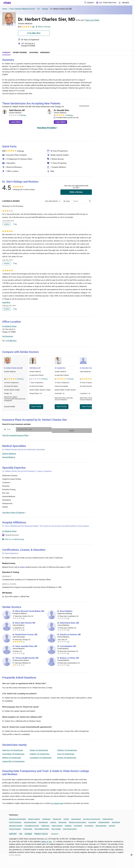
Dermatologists (76, 818)
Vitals (90, 342)
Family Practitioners (15, 821)
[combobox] (22, 429)
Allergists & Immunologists (18, 818)
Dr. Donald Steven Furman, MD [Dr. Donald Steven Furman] (25, 633)
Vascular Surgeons (15, 828)
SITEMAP (28, 833)
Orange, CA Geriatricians (39, 749)
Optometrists (116, 821)
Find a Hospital (56, 828)
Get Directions (8, 336)
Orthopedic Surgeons (16, 825)
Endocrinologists (108, 818)
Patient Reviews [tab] (20, 53)
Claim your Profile (92, 20)
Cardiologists (46, 818)
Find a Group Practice (70, 828)
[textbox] (22, 429)
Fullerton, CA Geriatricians (67, 749)
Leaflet (78, 342)
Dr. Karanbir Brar (61, 110)
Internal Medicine (9, 456)
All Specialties (28, 828)
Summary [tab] (6, 53)
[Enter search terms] (53, 201)
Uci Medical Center (9, 530)
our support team (57, 802)
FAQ (21, 833)
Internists (53, 821)
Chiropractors (57, 818)
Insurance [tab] (45, 53)
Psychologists (89, 825)
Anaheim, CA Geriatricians (40, 753)
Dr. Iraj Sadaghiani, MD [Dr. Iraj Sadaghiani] (67, 645)
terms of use (47, 840)
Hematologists (43, 821)
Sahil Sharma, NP (17, 110)
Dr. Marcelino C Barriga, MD (89, 368)
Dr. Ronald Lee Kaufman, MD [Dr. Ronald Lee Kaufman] (69, 633)
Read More (6, 302)
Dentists (66, 818)
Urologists (112, 825)
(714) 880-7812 (11, 341)
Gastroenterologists (30, 821)
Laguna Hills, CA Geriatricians (13, 760)
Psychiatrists (78, 825)
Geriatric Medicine (9, 453)
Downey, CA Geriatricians (67, 757)
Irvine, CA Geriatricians (66, 753)
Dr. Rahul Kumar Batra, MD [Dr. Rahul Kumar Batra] (68, 622)
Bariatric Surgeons (34, 818)
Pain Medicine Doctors (32, 825)
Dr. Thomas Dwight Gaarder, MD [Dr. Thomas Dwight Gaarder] (25, 657)
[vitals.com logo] (7, 3)
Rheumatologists (101, 825)
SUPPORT (13, 833)
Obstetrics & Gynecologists (78, 821)
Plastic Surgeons (57, 825)
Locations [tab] (34, 53)
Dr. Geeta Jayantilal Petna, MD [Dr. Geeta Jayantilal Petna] (25, 645)
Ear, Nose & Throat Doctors (92, 818)
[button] (80, 332)
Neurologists (63, 821)
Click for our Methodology (13, 538)
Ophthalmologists (104, 821)
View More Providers (47, 128)
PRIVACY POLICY (41, 833)
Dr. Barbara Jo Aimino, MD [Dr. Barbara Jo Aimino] (68, 657)
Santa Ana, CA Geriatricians (13, 749)
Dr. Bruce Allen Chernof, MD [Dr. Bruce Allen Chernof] (24, 622)
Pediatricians (45, 825)
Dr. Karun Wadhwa (65, 610)
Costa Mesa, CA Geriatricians (13, 753)
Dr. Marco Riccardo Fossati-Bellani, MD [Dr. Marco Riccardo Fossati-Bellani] (28, 610)
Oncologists (92, 821)
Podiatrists (68, 825)
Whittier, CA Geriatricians (12, 757)
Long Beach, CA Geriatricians (41, 757)
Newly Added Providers (42, 828)
